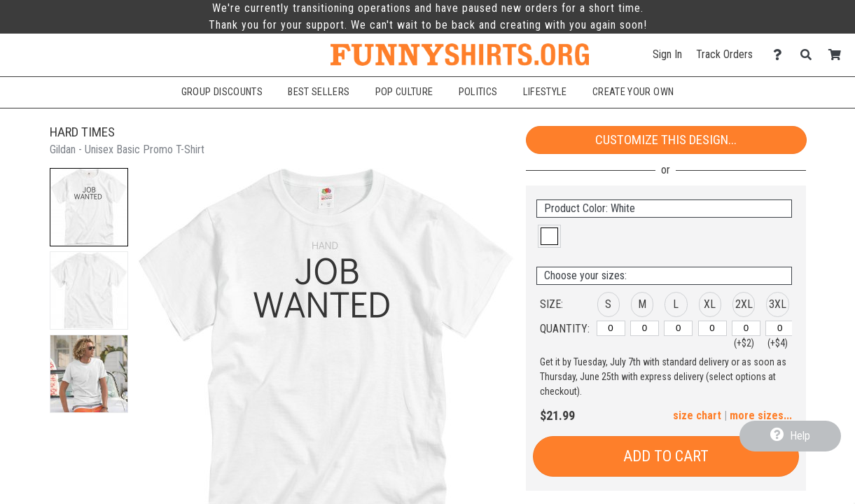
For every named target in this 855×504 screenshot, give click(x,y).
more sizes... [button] (761, 415)
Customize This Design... (666, 140)
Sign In (667, 54)
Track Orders (724, 54)
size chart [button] (697, 415)
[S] (611, 328)
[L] (678, 328)
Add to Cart (666, 456)
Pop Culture (404, 92)
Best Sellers (319, 92)
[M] (645, 328)
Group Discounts (222, 92)
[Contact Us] (781, 55)
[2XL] (746, 328)
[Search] (810, 55)
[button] (89, 207)
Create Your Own (633, 92)
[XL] (712, 328)
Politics (478, 92)
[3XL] (780, 328)
